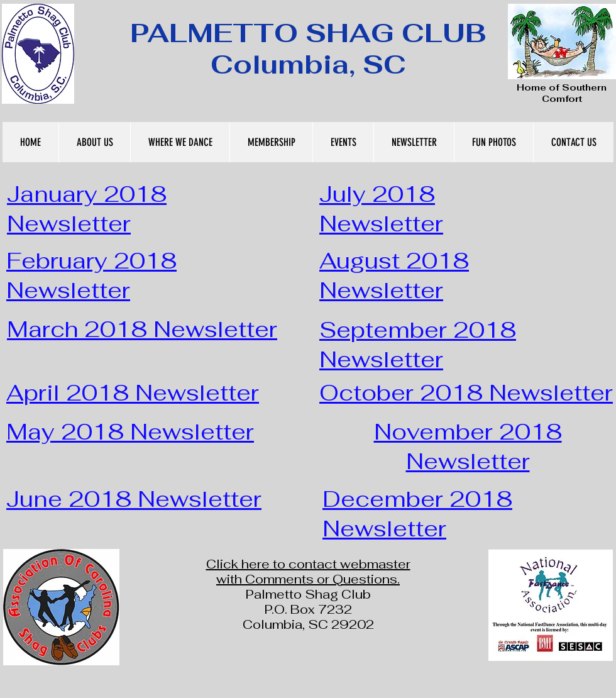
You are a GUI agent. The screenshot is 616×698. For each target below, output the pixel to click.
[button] (94, 142)
